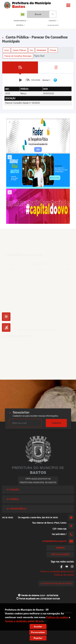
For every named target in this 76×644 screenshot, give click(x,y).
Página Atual (39, 56)
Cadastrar (56, 423)
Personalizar (38, 632)
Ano (31, 50)
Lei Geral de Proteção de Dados (56, 583)
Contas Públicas (19, 50)
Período (53, 50)
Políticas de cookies (64, 575)
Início (7, 50)
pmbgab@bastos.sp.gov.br (55, 541)
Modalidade (41, 50)
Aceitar (38, 626)
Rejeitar (38, 638)
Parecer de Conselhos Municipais (18, 56)
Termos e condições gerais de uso (57, 571)
